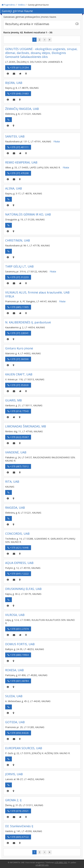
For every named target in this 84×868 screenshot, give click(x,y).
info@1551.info (42, 865)
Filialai (57, 141)
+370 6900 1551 (61, 862)
